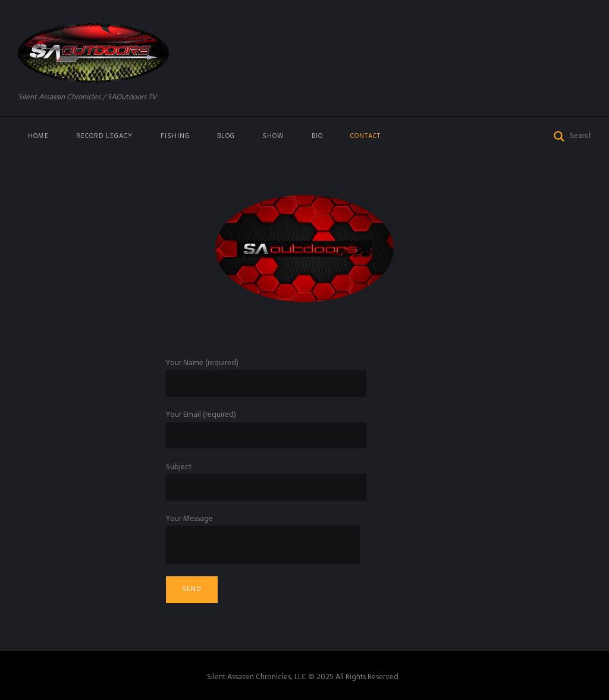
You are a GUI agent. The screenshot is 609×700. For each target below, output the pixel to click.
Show (273, 136)
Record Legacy (104, 136)
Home (38, 136)
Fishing (175, 136)
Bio (317, 136)
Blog (226, 136)
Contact (365, 136)
